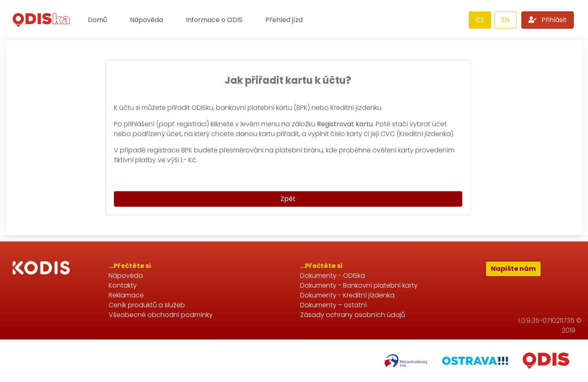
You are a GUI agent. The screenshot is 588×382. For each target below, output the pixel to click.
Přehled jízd (284, 20)
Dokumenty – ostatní (333, 305)
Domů (97, 20)
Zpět (288, 199)
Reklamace (126, 295)
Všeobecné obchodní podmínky (161, 315)
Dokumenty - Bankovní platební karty (359, 285)
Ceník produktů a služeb (147, 305)
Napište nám (513, 269)
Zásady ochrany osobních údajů (353, 315)
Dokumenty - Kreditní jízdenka (347, 295)
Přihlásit (548, 20)
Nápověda (146, 20)
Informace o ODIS (214, 20)
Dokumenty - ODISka (333, 276)
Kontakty (123, 285)
